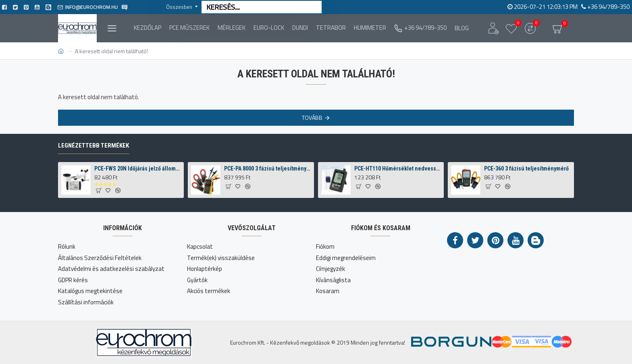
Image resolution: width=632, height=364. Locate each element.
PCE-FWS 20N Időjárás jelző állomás (138, 168)
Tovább (312, 118)
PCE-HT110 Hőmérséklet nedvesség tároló (398, 168)
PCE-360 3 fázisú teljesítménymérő (526, 168)
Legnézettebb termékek (94, 146)
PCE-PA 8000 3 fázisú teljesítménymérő (268, 168)
